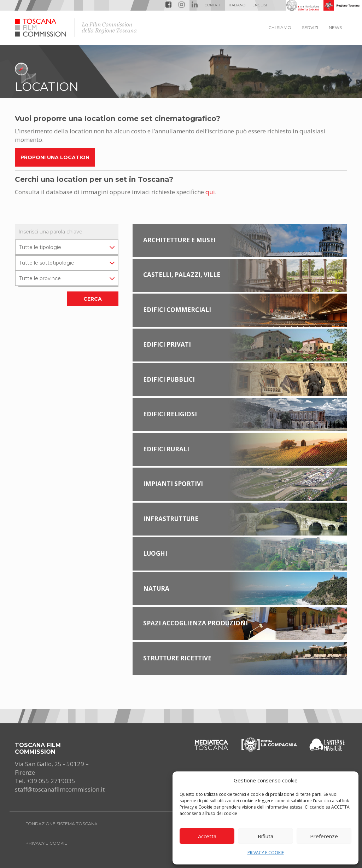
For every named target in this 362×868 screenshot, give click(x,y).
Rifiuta (265, 836)
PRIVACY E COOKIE (266, 853)
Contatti (213, 5)
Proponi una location (55, 157)
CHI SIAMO (280, 27)
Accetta (207, 836)
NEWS (335, 27)
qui (210, 192)
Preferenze (324, 836)
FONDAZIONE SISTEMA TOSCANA (62, 824)
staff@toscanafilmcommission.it (60, 789)
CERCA (93, 299)
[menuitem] (237, 5)
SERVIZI (310, 27)
